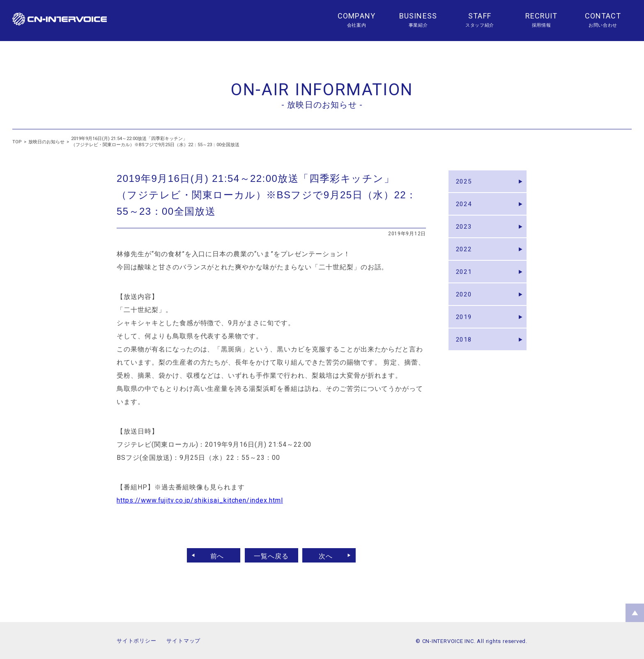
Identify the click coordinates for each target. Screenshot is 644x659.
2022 (465, 258)
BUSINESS (418, 16)
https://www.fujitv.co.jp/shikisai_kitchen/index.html (200, 500)
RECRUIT (542, 16)
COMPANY (356, 16)
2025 (465, 183)
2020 (465, 308)
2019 (465, 333)
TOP (17, 142)
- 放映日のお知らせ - (322, 105)
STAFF (480, 16)
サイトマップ (183, 641)
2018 (465, 358)
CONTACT (603, 16)
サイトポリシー (136, 641)
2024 (465, 208)
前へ (214, 555)
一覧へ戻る (271, 555)
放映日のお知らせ (46, 142)
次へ (329, 555)
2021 (465, 283)
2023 (465, 233)
